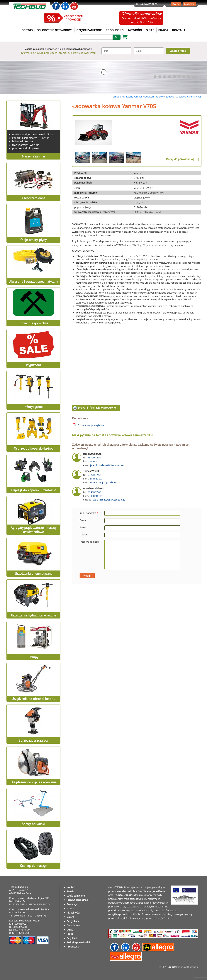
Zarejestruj (189, 4)
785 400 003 (96, 461)
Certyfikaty (73, 921)
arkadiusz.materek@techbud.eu (108, 500)
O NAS (150, 30)
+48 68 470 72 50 (148, 4)
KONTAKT (179, 30)
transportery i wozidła (26, 145)
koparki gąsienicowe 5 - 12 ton (31, 138)
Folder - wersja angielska (91, 425)
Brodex (172, 967)
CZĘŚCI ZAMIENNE (89, 30)
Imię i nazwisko (89, 513)
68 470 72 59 (94, 458)
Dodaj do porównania (182, 159)
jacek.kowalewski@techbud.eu (107, 465)
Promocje (72, 904)
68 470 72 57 (94, 475)
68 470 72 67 (94, 492)
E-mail (83, 527)
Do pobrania (74, 925)
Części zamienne (76, 896)
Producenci (73, 947)
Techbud (116, 97)
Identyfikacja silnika (78, 900)
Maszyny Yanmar (133, 97)
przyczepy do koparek (26, 148)
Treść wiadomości (90, 542)
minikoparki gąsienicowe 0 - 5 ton (33, 134)
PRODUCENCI (115, 30)
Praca (70, 934)
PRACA (163, 30)
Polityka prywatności (78, 942)
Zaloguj (176, 4)
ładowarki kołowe (154, 97)
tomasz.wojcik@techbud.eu (105, 482)
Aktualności (73, 913)
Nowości (71, 908)
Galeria (71, 917)
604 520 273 (96, 479)
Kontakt (71, 887)
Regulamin (73, 938)
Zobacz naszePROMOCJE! (73, 18)
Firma (83, 520)
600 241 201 (96, 496)
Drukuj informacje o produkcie (97, 408)
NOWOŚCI (135, 30)
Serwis (70, 891)
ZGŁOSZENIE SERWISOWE (55, 30)
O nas (70, 930)
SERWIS (27, 30)
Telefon (84, 534)
